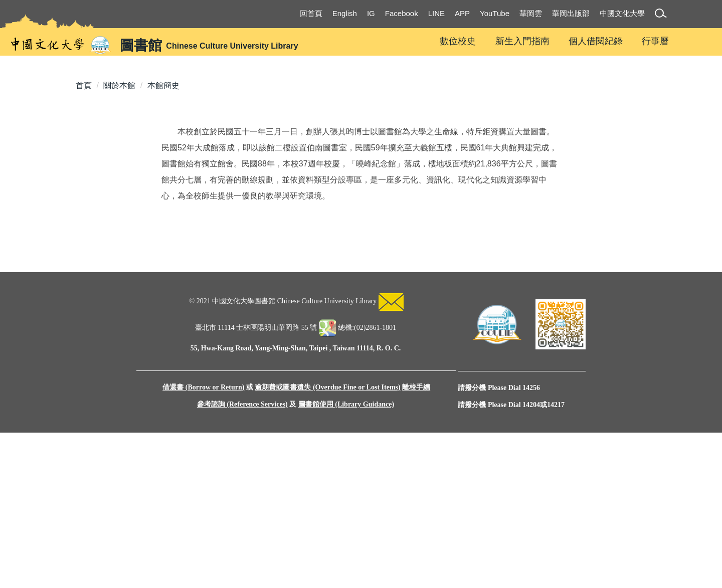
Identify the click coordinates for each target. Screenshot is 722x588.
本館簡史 (163, 221)
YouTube (495, 13)
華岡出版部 (571, 13)
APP (462, 13)
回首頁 (311, 13)
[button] (663, 15)
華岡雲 (531, 13)
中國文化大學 (622, 13)
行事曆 (655, 41)
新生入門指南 (522, 41)
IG (371, 13)
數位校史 (458, 41)
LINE (436, 13)
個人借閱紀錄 (596, 41)
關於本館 (119, 221)
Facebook (402, 13)
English (345, 13)
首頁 (84, 221)
